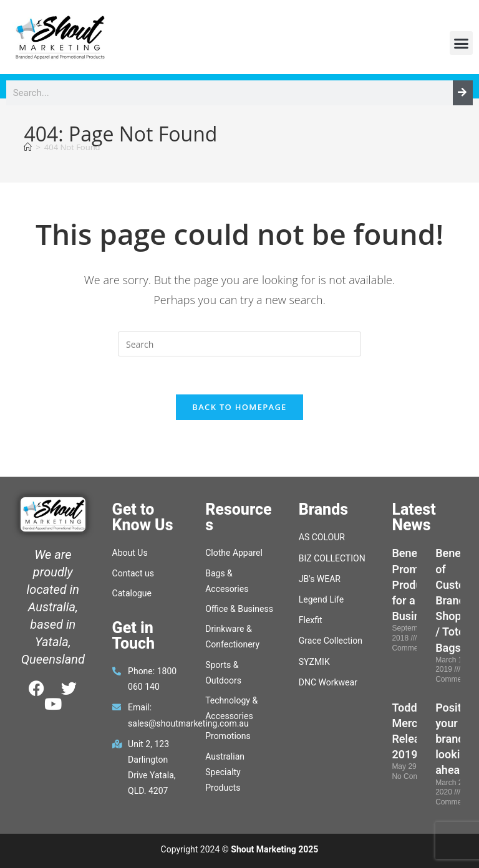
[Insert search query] (239, 344)
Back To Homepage (239, 407)
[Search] (463, 93)
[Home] (28, 147)
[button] (462, 43)
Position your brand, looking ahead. (456, 739)
